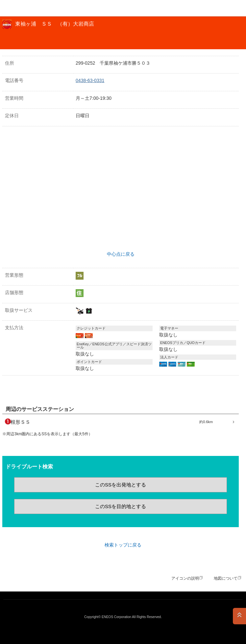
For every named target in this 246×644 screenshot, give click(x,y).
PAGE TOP (239, 616)
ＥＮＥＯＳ (22, 8)
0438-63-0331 (90, 80)
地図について (226, 578)
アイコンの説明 (185, 578)
